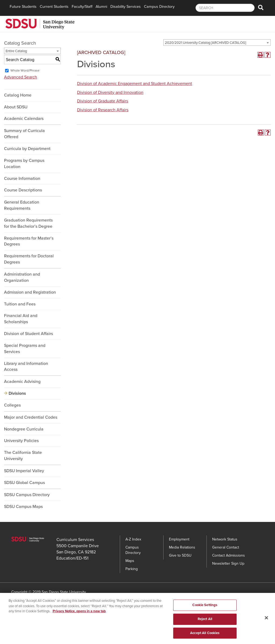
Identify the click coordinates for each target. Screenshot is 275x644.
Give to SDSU (180, 555)
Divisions (17, 393)
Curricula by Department (27, 149)
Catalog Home (18, 95)
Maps (130, 561)
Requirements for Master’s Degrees (29, 241)
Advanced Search (21, 77)
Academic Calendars (24, 119)
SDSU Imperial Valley (24, 471)
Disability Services (126, 7)
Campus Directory (159, 7)
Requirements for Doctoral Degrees (29, 259)
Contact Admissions (229, 555)
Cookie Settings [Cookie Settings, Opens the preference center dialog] (205, 607)
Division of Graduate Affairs (103, 101)
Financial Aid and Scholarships (21, 319)
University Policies (21, 441)
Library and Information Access (26, 367)
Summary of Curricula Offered (24, 134)
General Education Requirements (22, 205)
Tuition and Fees (20, 304)
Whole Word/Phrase (25, 70)
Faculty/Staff (82, 7)
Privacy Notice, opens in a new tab (79, 613)
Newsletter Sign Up (228, 563)
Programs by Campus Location (24, 164)
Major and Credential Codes (31, 417)
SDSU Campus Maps (23, 507)
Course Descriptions (23, 190)
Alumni (101, 7)
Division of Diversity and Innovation (110, 92)
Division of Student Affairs (28, 334)
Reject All (205, 621)
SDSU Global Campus (24, 483)
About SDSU (16, 107)
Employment (179, 539)
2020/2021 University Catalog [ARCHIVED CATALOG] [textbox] (205, 43)
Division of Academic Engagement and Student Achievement (135, 84)
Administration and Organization (22, 277)
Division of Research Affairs (103, 110)
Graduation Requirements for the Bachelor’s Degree (28, 223)
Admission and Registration (30, 292)
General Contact (226, 547)
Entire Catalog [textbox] (16, 51)
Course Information (22, 179)
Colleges (12, 405)
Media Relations (182, 547)
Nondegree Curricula (24, 429)
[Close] (266, 620)
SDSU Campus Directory (27, 495)
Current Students (54, 7)
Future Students (23, 7)
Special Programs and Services (25, 349)
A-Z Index (133, 539)
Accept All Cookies (205, 635)
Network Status (225, 539)
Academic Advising (22, 382)
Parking (132, 569)
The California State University (23, 456)
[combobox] (217, 42)
